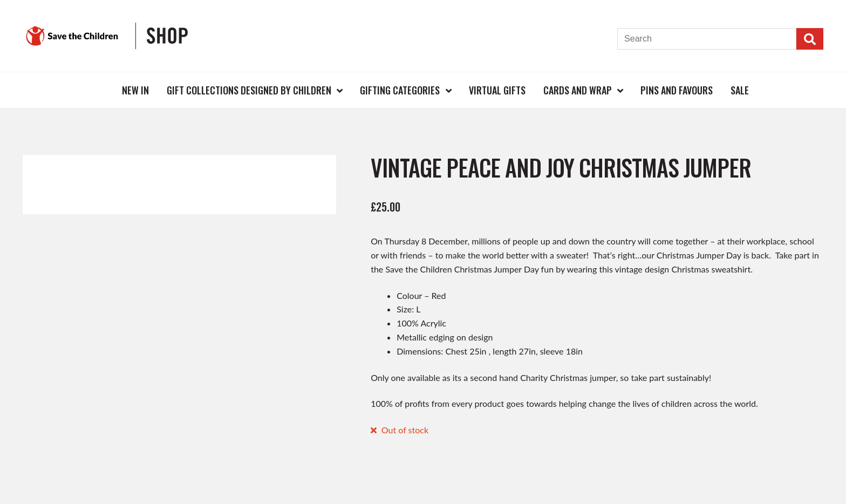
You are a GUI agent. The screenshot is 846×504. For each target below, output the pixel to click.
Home (96, 90)
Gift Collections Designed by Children (249, 90)
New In (135, 90)
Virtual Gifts (497, 90)
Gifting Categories (400, 90)
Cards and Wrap (578, 90)
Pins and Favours (677, 90)
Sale (740, 90)
